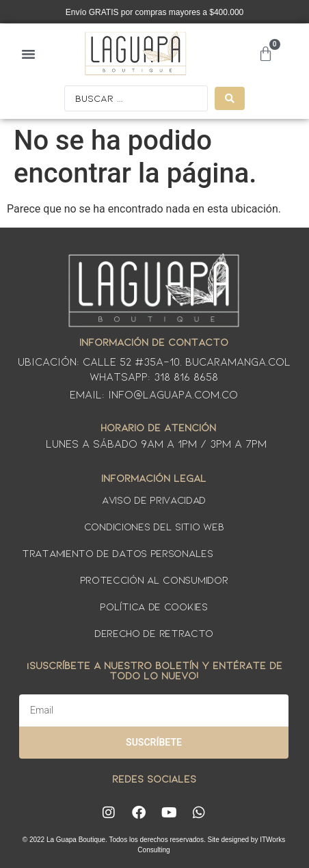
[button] (29, 53)
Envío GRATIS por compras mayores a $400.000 (155, 12)
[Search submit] (230, 98)
